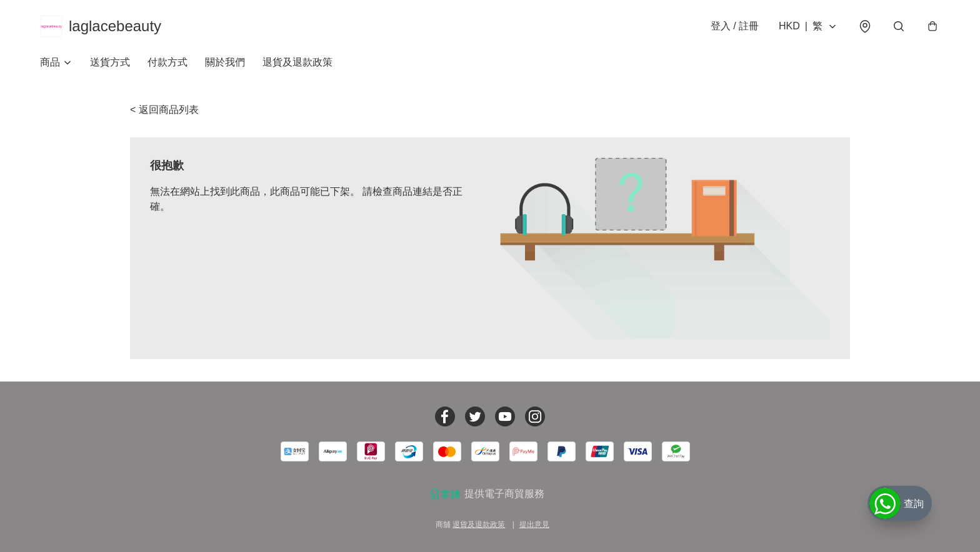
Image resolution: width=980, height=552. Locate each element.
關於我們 (225, 62)
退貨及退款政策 (297, 62)
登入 (735, 26)
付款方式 (167, 62)
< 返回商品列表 (164, 110)
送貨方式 (110, 62)
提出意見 (534, 525)
